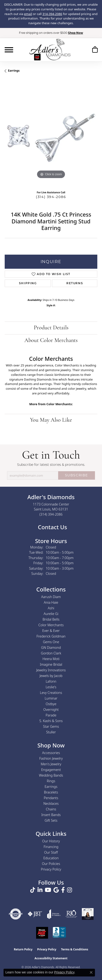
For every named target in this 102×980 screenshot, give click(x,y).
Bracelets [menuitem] (51, 792)
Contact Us (52, 527)
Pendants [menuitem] (51, 798)
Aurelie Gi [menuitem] (51, 614)
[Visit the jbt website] (35, 914)
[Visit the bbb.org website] (59, 933)
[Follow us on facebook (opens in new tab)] (63, 890)
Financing (51, 847)
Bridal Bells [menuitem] (51, 619)
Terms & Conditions (75, 949)
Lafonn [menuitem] (51, 681)
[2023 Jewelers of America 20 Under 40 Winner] (88, 914)
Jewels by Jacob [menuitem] (51, 676)
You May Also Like (51, 420)
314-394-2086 (52, 14)
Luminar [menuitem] (51, 698)
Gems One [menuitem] (51, 642)
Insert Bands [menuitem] (51, 815)
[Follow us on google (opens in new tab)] (56, 890)
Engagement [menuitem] (51, 770)
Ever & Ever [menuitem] (51, 631)
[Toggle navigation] (9, 50)
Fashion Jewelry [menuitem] (51, 758)
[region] (51, 134)
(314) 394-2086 (51, 197)
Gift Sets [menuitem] (51, 820)
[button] (95, 50)
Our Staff (51, 852)
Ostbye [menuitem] (51, 704)
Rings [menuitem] (51, 781)
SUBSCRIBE (77, 475)
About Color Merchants (51, 341)
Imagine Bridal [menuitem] (51, 664)
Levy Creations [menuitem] (51, 693)
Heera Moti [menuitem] (51, 659)
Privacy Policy (51, 869)
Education (51, 858)
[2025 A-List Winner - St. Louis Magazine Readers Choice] (42, 933)
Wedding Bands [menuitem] (51, 775)
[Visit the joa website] (54, 914)
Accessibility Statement (51, 958)
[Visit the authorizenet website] (16, 914)
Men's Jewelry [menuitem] (51, 764)
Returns (75, 283)
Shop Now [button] (76, 33)
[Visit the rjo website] (71, 914)
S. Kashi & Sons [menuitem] (51, 721)
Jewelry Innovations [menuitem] (51, 670)
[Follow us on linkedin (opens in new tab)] (40, 890)
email (28, 14)
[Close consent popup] (91, 972)
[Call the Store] (51, 514)
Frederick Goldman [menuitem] (51, 636)
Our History (51, 841)
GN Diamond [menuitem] (51, 647)
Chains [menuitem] (51, 809)
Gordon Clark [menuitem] (51, 653)
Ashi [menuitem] (51, 608)
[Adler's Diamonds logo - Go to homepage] (50, 50)
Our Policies (51, 864)
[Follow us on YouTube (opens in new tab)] (48, 890)
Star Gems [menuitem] (51, 726)
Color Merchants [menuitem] (51, 625)
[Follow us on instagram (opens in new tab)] (70, 890)
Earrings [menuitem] (51, 787)
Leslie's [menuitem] (51, 687)
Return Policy (23, 949)
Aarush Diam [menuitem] (51, 597)
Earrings (14, 71)
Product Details (51, 328)
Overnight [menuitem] (51, 710)
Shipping (28, 283)
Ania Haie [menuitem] (51, 602)
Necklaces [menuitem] (51, 803)
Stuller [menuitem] (51, 732)
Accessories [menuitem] (51, 753)
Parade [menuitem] (51, 715)
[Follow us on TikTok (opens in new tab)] (33, 890)
